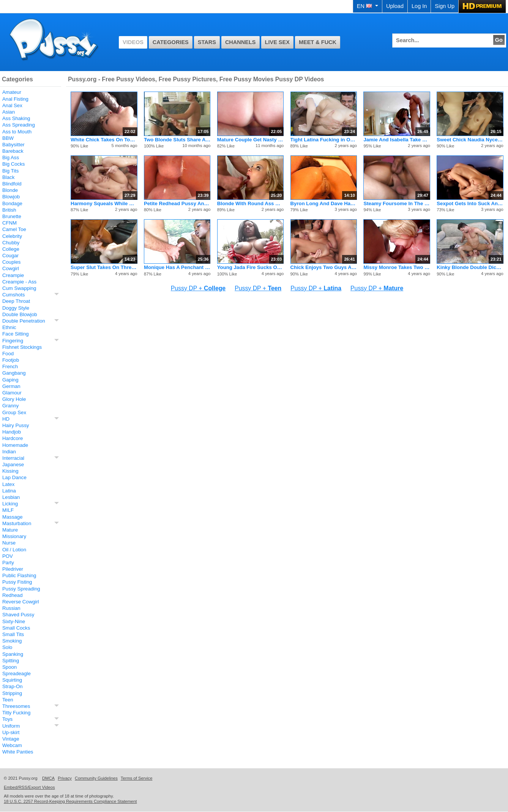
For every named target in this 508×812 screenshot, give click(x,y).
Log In (419, 6)
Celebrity (12, 236)
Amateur (12, 92)
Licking (10, 504)
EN (368, 6)
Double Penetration (24, 321)
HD (6, 419)
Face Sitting (16, 334)
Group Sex (14, 412)
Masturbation (17, 523)
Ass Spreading (19, 125)
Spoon (9, 667)
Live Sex (277, 42)
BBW (8, 138)
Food (8, 354)
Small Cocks (16, 628)
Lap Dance (14, 477)
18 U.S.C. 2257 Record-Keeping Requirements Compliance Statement (70, 801)
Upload (395, 6)
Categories (171, 42)
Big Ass (11, 157)
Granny (10, 406)
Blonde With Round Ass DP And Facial (250, 203)
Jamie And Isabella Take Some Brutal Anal (397, 140)
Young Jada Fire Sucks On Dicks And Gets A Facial (250, 267)
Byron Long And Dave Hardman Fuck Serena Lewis (324, 203)
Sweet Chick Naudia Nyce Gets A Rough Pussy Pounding (470, 140)
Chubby (11, 243)
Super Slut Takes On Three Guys (104, 267)
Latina (9, 491)
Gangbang (14, 373)
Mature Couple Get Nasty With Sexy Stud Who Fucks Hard (250, 140)
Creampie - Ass (19, 282)
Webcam (12, 745)
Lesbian (11, 497)
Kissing (10, 471)
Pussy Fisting (17, 582)
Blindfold (12, 184)
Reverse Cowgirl (21, 602)
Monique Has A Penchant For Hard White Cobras (177, 267)
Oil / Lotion (14, 550)
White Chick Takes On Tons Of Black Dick (104, 140)
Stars (207, 42)
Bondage (12, 203)
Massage (13, 517)
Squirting (12, 680)
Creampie (13, 275)
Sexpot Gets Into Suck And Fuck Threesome (470, 203)
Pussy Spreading (21, 589)
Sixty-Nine (14, 621)
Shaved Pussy (18, 615)
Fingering (13, 341)
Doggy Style (16, 308)
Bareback (13, 151)
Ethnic (9, 327)
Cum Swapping (19, 288)
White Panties (18, 752)
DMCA (48, 778)
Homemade (15, 445)
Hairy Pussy (16, 425)
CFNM (9, 223)
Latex (8, 484)
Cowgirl (11, 268)
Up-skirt (11, 732)
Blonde (10, 190)
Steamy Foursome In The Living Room (397, 203)
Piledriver (13, 569)
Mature (10, 530)
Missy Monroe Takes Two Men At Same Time (397, 267)
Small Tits (13, 634)
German (11, 386)
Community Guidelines (96, 778)
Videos (133, 42)
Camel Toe (14, 229)
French (10, 366)
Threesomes (16, 706)
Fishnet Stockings (22, 347)
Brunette (12, 216)
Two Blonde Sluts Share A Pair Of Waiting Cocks (177, 140)
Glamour (12, 393)
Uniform (11, 726)
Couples (11, 262)
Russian (11, 608)
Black (8, 177)
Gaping (10, 380)
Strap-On (13, 686)
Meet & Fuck (318, 42)
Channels (241, 42)
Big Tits (10, 171)
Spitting (11, 661)
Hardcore (13, 438)
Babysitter (13, 145)
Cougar (10, 256)
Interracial (13, 458)
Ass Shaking (16, 118)
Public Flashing (19, 575)
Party (8, 563)
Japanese (13, 465)
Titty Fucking (16, 713)
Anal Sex (12, 105)
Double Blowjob (20, 314)
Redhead (13, 595)
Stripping (12, 693)
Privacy (65, 778)
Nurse (9, 543)
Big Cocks (13, 164)
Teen (8, 700)
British (9, 210)
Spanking (13, 654)
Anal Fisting (15, 99)
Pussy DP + (198, 288)
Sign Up (445, 6)
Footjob (11, 360)
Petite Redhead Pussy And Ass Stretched (177, 203)
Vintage (11, 739)
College (11, 249)
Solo (7, 647)
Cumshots (13, 295)
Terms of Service (137, 778)
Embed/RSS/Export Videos (29, 787)
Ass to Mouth (17, 132)
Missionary (14, 536)
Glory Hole (14, 399)
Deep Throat (16, 301)
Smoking (12, 641)
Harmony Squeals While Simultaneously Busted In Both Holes (104, 203)
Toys (7, 719)
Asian (9, 112)
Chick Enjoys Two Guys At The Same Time (324, 267)
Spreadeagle (17, 674)
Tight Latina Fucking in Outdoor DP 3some (324, 140)
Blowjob (11, 197)
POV (8, 556)
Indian (9, 452)
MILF (8, 510)
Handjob (12, 432)
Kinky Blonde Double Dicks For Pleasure (470, 267)
